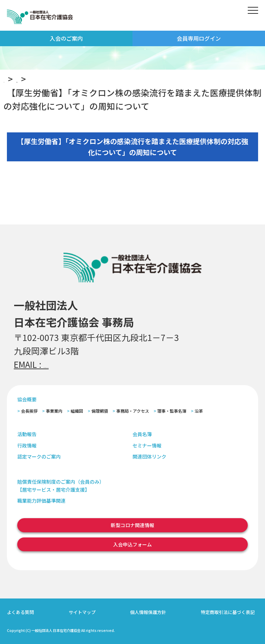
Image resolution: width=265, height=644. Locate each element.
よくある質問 (20, 612)
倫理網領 (100, 411)
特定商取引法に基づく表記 (228, 612)
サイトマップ (82, 612)
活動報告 (27, 434)
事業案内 (54, 411)
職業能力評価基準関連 (41, 501)
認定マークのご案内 (39, 456)
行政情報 (27, 445)
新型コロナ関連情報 (132, 525)
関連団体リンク (149, 456)
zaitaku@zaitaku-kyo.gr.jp (94, 364)
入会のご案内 (66, 38)
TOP (12, 79)
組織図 (77, 411)
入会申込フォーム (132, 544)
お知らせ (49, 79)
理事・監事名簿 (172, 411)
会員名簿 (142, 434)
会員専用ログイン (199, 38)
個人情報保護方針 (148, 612)
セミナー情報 (147, 445)
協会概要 (27, 399)
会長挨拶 (29, 411)
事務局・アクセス (133, 411)
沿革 (199, 411)
